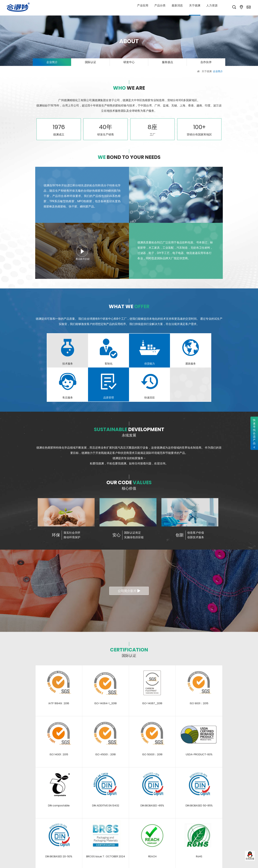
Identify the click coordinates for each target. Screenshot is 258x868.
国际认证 (90, 62)
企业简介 (52, 62)
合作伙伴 (206, 62)
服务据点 (168, 62)
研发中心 (129, 62)
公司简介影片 (129, 591)
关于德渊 (207, 71)
